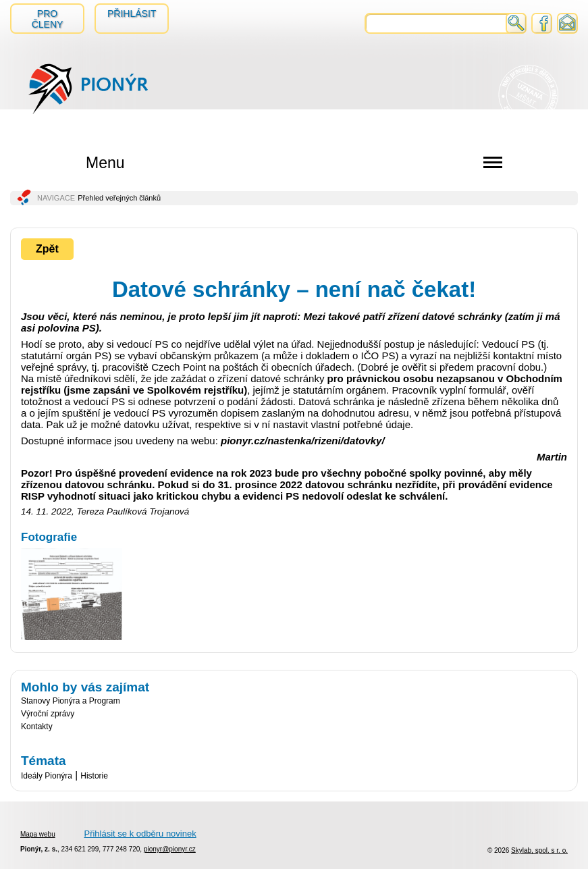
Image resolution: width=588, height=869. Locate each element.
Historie (94, 776)
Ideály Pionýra (47, 776)
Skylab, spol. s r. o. (539, 850)
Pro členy (48, 19)
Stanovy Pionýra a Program (71, 701)
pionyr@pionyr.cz (170, 849)
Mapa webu (38, 834)
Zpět (47, 249)
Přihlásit (132, 14)
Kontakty (37, 727)
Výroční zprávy (48, 714)
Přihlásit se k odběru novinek (140, 834)
